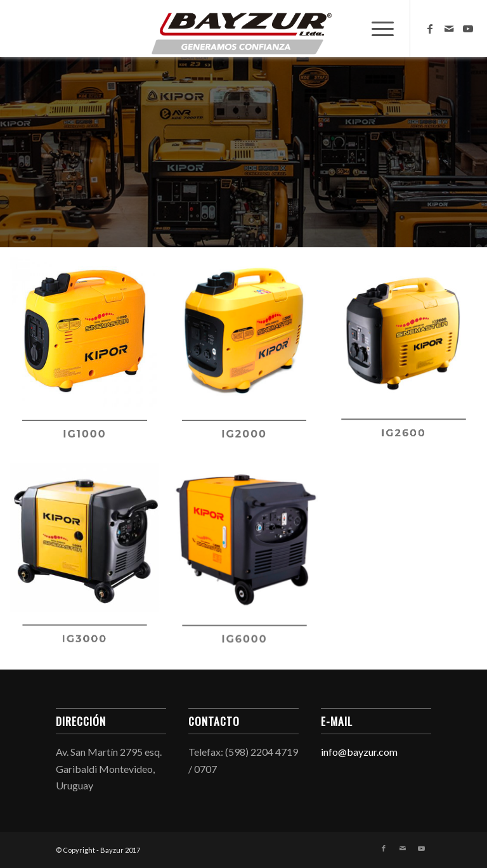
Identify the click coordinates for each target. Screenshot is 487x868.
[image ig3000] (89, 567)
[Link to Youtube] (468, 29)
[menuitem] (376, 29)
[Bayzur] (243, 29)
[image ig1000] (89, 360)
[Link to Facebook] (430, 29)
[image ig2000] (249, 360)
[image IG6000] (249, 567)
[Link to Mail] (449, 29)
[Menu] (376, 29)
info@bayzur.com (359, 752)
